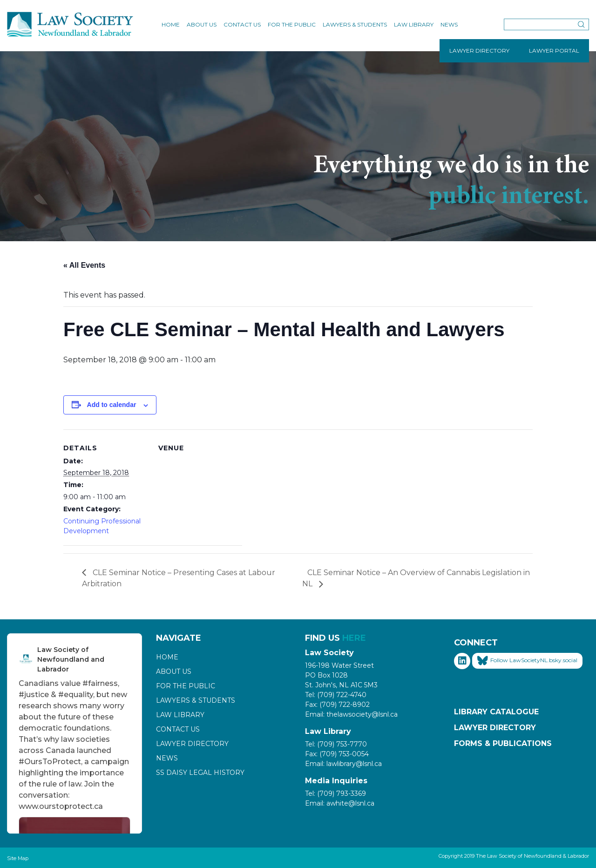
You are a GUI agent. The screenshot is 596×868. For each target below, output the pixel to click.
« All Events (84, 265)
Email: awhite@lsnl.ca (340, 803)
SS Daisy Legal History (200, 773)
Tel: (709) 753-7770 (336, 744)
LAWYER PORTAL (554, 51)
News (449, 24)
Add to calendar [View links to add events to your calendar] (112, 405)
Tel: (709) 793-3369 (335, 793)
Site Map (18, 858)
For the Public (292, 24)
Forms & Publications (503, 743)
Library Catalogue (496, 712)
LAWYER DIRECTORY (479, 51)
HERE (354, 638)
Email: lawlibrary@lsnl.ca (343, 764)
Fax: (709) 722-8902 (337, 705)
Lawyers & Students (355, 24)
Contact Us (242, 24)
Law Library (414, 24)
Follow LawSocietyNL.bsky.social (527, 661)
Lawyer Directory (192, 744)
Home (171, 24)
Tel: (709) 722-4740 (336, 695)
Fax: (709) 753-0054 (337, 754)
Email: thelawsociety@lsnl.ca (351, 714)
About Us (202, 24)
